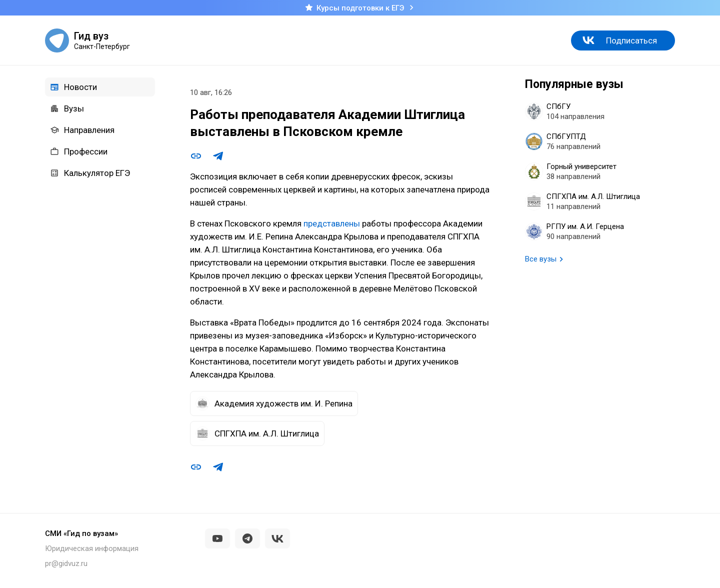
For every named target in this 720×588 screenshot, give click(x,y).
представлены (332, 223)
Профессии (79, 151)
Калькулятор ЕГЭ (90, 173)
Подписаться (631, 40)
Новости (73, 87)
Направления (82, 130)
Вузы (67, 108)
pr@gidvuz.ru (66, 563)
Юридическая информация (92, 548)
